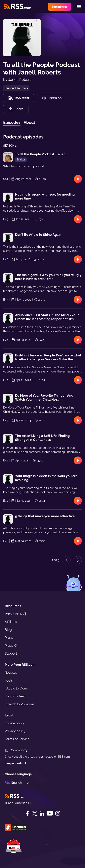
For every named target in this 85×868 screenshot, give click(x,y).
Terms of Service (17, 739)
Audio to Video (17, 688)
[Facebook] (27, 814)
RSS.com (64, 757)
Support (11, 654)
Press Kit (11, 646)
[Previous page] (67, 560)
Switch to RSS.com (20, 704)
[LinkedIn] (42, 814)
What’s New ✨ (16, 614)
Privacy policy (15, 731)
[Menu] (79, 7)
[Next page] (78, 560)
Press (9, 638)
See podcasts (16, 763)
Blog (8, 630)
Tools (9, 680)
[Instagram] (58, 813)
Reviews (11, 673)
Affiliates (11, 622)
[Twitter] (35, 814)
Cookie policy (15, 723)
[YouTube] (50, 813)
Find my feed (16, 696)
